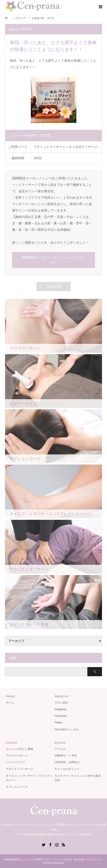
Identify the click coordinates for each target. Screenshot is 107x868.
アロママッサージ (17, 756)
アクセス (60, 749)
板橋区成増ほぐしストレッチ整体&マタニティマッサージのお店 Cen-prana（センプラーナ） (54, 859)
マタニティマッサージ (20, 769)
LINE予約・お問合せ (67, 762)
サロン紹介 (61, 703)
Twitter (59, 723)
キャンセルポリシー (67, 769)
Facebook (61, 716)
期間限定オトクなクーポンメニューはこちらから (54, 260)
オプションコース (17, 787)
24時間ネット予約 (66, 756)
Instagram (61, 709)
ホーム (10, 703)
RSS (63, 844)
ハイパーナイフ (16, 762)
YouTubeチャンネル (67, 729)
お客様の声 (54, 287)
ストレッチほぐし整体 (20, 749)
